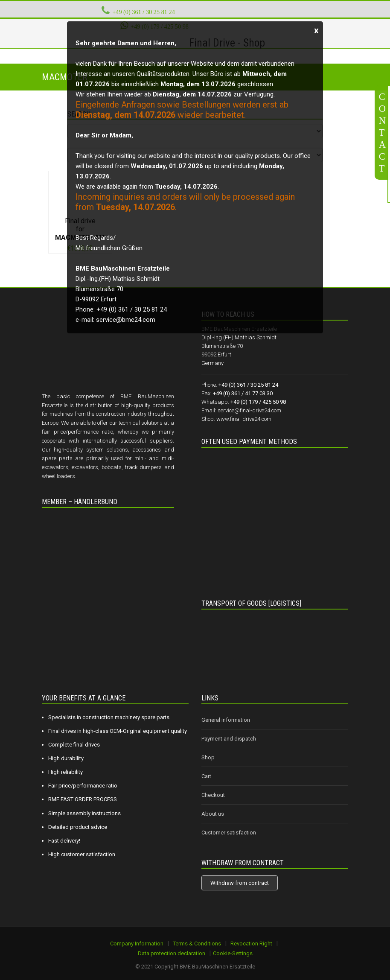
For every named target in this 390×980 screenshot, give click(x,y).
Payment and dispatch (229, 739)
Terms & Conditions (197, 944)
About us (213, 814)
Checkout (213, 795)
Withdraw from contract (240, 883)
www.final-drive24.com (244, 419)
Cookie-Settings (233, 953)
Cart (206, 776)
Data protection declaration (172, 953)
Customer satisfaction (229, 833)
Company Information (137, 944)
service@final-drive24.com (249, 410)
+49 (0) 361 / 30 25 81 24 (144, 12)
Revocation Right (251, 944)
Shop (208, 757)
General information (226, 720)
